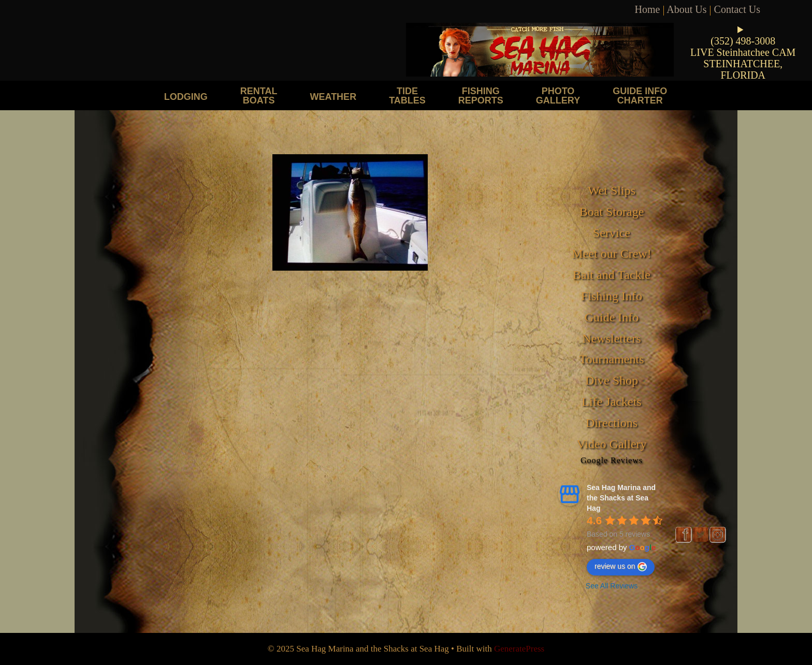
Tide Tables (407, 95)
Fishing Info (612, 296)
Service (612, 233)
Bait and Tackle (612, 275)
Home (648, 9)
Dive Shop (612, 380)
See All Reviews (612, 586)
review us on (621, 567)
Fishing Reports (481, 95)
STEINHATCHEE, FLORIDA (743, 69)
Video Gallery (611, 444)
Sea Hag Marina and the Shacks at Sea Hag (621, 498)
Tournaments (612, 359)
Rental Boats (259, 95)
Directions (612, 423)
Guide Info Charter (640, 95)
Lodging (186, 97)
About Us (686, 9)
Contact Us (737, 9)
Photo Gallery (558, 95)
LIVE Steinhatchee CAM (743, 52)
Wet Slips (612, 190)
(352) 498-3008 (743, 41)
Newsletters (611, 338)
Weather (333, 97)
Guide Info (612, 317)
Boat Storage (612, 212)
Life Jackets (611, 402)
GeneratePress (519, 649)
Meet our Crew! (611, 254)
